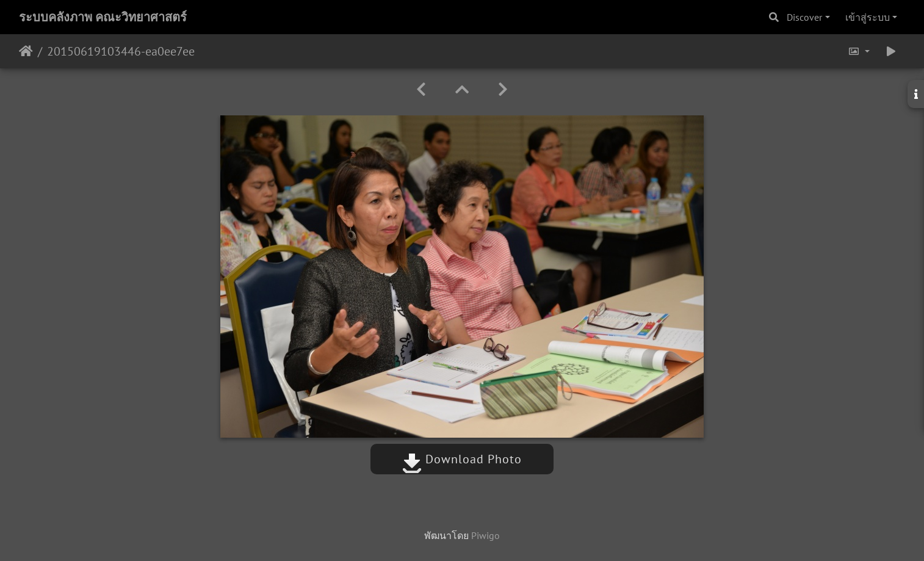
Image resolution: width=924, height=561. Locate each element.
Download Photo (462, 459)
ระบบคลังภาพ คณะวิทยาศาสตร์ (103, 17)
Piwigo (485, 535)
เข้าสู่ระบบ (868, 17)
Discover (804, 17)
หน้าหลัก (26, 51)
